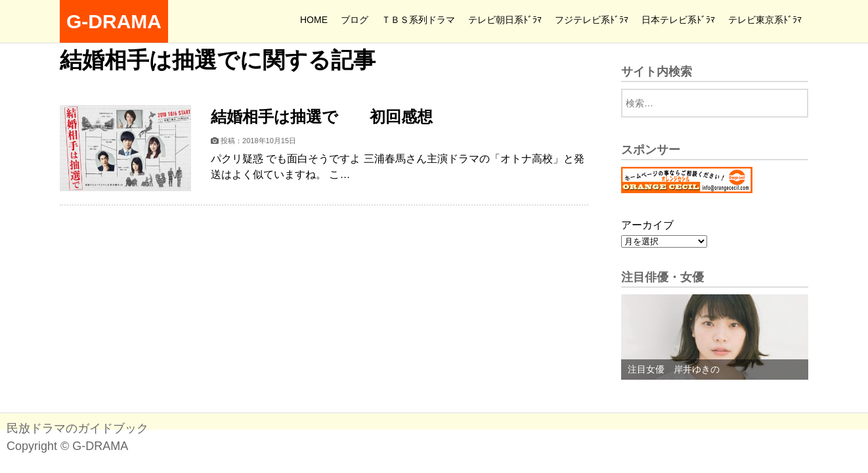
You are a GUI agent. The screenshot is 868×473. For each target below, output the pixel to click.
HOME (314, 20)
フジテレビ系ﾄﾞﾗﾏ (592, 20)
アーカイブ (647, 225)
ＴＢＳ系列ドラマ (418, 20)
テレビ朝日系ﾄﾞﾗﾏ (505, 20)
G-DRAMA (114, 21)
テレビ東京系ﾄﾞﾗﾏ (765, 20)
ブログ (355, 20)
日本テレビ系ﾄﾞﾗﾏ (678, 20)
